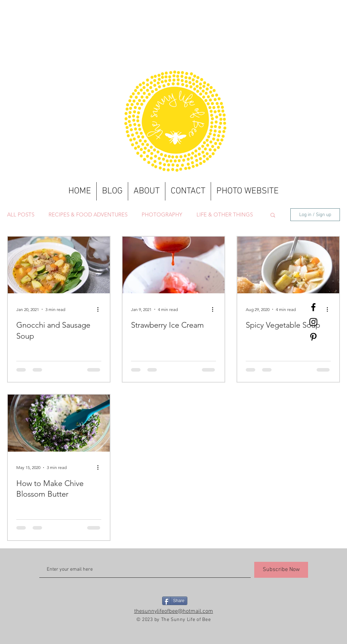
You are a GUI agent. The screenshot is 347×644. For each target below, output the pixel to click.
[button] (273, 216)
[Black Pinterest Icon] (313, 337)
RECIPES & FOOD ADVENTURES (88, 215)
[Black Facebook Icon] (313, 307)
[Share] (175, 601)
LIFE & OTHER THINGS (225, 215)
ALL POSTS (21, 215)
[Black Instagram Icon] (313, 322)
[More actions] (100, 309)
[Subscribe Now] (281, 570)
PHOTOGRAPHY (162, 215)
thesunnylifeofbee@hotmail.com (174, 611)
